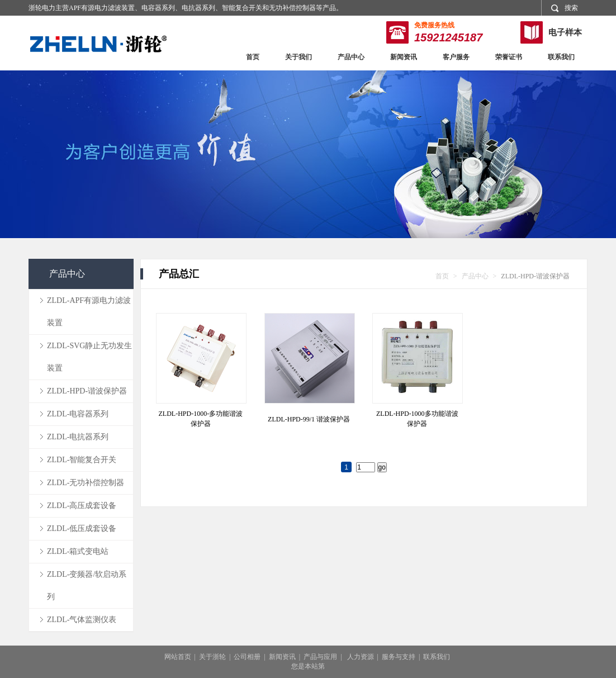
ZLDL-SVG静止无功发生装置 (89, 357)
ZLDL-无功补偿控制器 (86, 483)
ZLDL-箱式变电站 (78, 551)
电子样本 (565, 32)
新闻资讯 (404, 57)
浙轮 (98, 44)
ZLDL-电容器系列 (78, 414)
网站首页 (178, 657)
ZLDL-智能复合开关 (82, 460)
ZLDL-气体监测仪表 (82, 620)
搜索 (565, 8)
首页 (253, 57)
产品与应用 (320, 657)
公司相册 (247, 657)
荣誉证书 (509, 57)
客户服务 (456, 57)
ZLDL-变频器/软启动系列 (87, 585)
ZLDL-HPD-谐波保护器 (87, 391)
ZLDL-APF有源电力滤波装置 (89, 312)
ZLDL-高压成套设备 (82, 506)
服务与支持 (399, 657)
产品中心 (351, 57)
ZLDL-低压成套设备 (82, 528)
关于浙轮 (212, 657)
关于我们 (298, 57)
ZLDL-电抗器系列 (78, 437)
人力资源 (361, 657)
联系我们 (561, 57)
